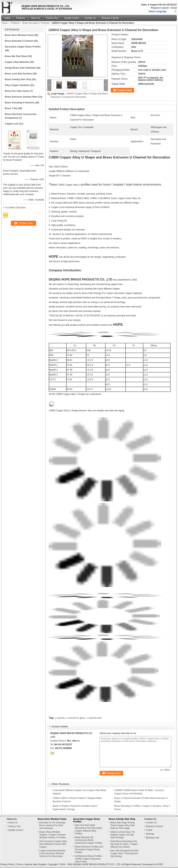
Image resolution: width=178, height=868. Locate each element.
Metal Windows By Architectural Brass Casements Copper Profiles (89, 840)
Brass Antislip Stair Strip (18, 79)
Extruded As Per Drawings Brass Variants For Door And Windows (52, 825)
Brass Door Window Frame (19, 35)
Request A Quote (160, 8)
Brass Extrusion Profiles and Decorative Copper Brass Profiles (89, 850)
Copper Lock (12, 124)
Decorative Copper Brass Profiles (23, 47)
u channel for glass (75, 718)
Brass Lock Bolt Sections (18, 74)
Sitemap (150, 834)
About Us (35, 18)
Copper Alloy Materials (17, 62)
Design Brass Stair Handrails (20, 68)
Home (7, 18)
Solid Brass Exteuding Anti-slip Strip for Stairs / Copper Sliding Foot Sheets (124, 844)
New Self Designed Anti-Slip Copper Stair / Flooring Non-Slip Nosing (124, 853)
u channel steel (94, 718)
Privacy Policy (7, 864)
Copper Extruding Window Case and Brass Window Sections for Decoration (52, 853)
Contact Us (90, 18)
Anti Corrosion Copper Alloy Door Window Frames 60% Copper (53, 844)
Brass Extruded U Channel (36, 23)
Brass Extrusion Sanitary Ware (21, 97)
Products (21, 18)
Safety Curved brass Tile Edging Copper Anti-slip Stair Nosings (123, 835)
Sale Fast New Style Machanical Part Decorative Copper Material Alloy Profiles (89, 829)
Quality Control (71, 18)
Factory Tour (52, 18)
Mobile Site (152, 838)
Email (174, 8)
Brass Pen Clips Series (17, 91)
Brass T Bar (11, 108)
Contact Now (124, 90)
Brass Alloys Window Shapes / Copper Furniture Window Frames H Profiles (53, 835)
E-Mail (149, 830)
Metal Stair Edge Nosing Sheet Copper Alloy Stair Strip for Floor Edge (123, 825)
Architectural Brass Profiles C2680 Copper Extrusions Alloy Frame (88, 859)
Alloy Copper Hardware (17, 85)
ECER (160, 864)
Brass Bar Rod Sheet (16, 56)
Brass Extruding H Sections (20, 103)
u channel (60, 718)
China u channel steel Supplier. (32, 864)
